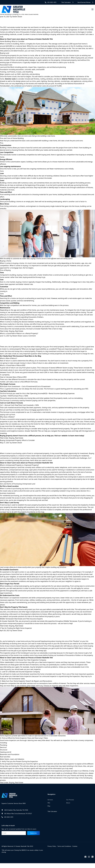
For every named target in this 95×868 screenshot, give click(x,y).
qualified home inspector (35, 314)
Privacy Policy (52, 851)
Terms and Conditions (64, 851)
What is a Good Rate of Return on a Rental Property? (19, 335)
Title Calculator (52, 816)
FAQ (49, 808)
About (68, 808)
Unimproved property (69, 62)
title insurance (19, 613)
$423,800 (9, 48)
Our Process (70, 804)
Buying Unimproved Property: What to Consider (17, 443)
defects (6, 620)
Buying (12, 333)
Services (50, 804)
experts (56, 373)
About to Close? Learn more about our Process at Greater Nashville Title (26, 467)
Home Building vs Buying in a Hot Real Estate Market (19, 15)
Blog (49, 811)
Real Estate (19, 333)
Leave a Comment (29, 338)
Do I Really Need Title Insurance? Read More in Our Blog (21, 359)
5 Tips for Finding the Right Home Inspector (16, 632)
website (65, 438)
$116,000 (58, 88)
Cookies (75, 851)
